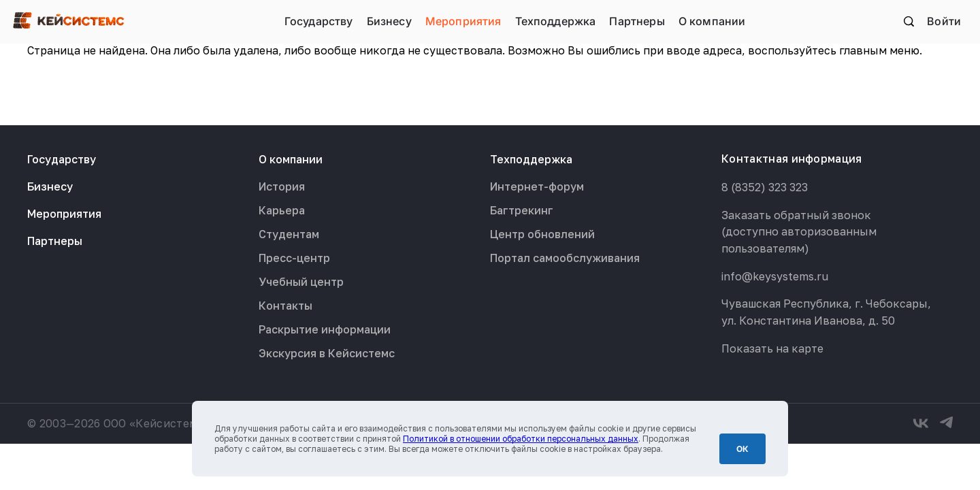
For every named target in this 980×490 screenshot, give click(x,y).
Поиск (909, 21)
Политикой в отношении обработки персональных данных (521, 439)
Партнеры (637, 21)
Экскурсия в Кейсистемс (327, 353)
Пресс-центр (294, 258)
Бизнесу (389, 21)
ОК (742, 449)
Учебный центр (301, 282)
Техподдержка (556, 21)
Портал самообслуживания (565, 258)
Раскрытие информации (325, 329)
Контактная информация (792, 159)
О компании (712, 21)
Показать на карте (772, 348)
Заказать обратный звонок (796, 215)
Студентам (289, 234)
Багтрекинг (522, 210)
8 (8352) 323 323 (765, 187)
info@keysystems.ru (775, 276)
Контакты (285, 306)
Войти (944, 21)
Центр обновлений (542, 234)
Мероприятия (463, 21)
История (282, 186)
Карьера (282, 210)
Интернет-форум (537, 186)
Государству (319, 21)
